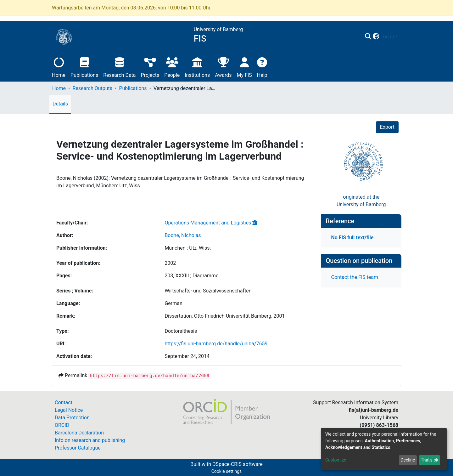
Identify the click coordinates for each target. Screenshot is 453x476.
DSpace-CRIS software (238, 464)
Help (262, 67)
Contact (64, 402)
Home (59, 67)
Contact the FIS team (355, 277)
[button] (376, 37)
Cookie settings (227, 471)
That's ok (429, 460)
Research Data (119, 67)
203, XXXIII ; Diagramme (191, 276)
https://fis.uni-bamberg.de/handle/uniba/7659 (216, 344)
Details (60, 104)
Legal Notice (69, 410)
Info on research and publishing (90, 440)
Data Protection (72, 418)
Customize (336, 460)
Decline (408, 460)
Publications (84, 67)
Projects (150, 67)
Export (387, 127)
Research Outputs (92, 88)
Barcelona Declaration (79, 433)
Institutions (197, 67)
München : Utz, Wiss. (188, 248)
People (172, 67)
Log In (387, 37)
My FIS (244, 67)
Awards (223, 67)
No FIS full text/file (352, 238)
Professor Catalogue (78, 448)
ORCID (62, 425)
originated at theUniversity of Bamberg (361, 201)
